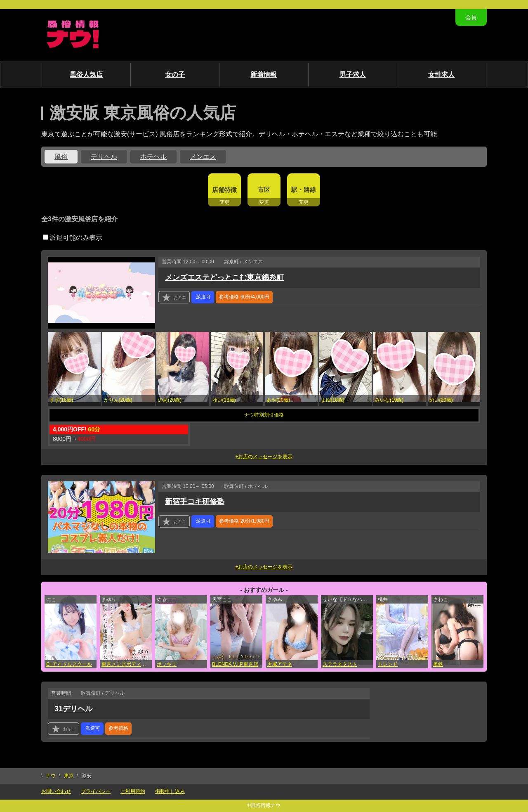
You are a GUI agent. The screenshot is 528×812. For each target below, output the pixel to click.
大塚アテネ (280, 664)
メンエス (203, 157)
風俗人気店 (86, 75)
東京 (69, 776)
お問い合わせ (56, 791)
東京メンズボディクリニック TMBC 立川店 (127, 664)
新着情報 (264, 75)
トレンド (388, 664)
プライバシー (96, 791)
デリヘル (104, 157)
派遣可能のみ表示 (73, 238)
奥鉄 (438, 664)
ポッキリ (167, 664)
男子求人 (353, 75)
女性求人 (441, 75)
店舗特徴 (224, 190)
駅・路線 (304, 190)
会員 (471, 17)
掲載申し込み (170, 791)
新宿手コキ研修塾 (195, 502)
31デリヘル (73, 709)
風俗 (61, 157)
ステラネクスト (340, 664)
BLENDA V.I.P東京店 (235, 664)
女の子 (175, 75)
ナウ (51, 776)
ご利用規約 (133, 791)
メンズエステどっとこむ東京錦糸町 (224, 277)
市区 (264, 190)
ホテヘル (153, 157)
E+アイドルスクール (69, 664)
